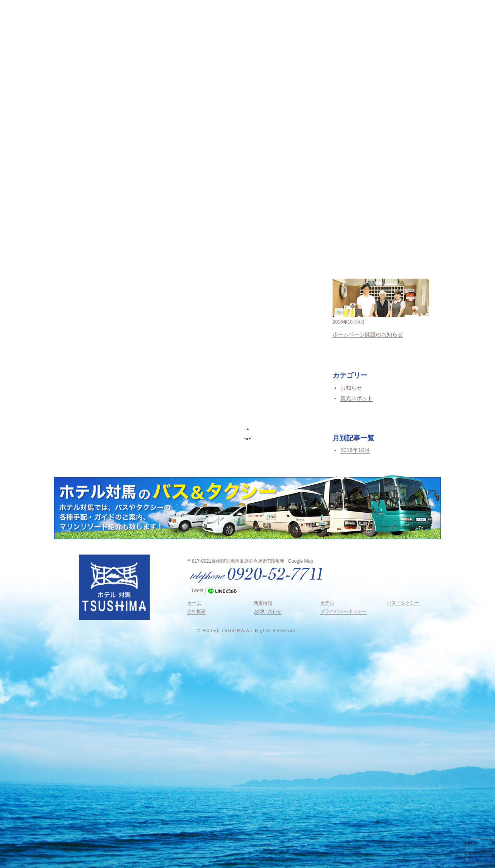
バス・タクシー (403, 603)
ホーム (194, 603)
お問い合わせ (268, 611)
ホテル (327, 603)
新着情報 (263, 603)
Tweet (197, 591)
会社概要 (196, 611)
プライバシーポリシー (343, 611)
